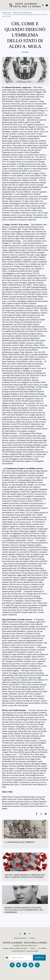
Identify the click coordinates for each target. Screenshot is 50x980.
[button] (3, 5)
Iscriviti (39, 958)
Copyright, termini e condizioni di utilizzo (15, 948)
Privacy (33, 948)
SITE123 (22, 951)
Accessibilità (42, 948)
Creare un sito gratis (32, 951)
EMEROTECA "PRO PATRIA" (22, 13)
